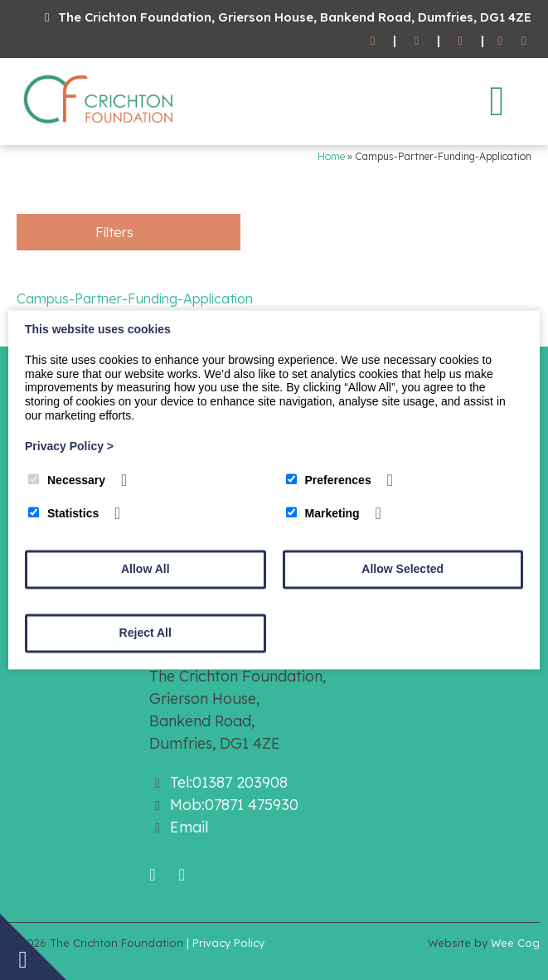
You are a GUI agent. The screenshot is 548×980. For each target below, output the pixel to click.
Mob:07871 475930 (234, 805)
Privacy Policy (69, 446)
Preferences (329, 480)
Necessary (67, 480)
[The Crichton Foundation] (99, 127)
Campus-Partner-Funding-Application (135, 298)
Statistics (63, 514)
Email (189, 827)
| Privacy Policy (226, 943)
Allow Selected (403, 570)
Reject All (145, 633)
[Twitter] (524, 41)
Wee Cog (515, 943)
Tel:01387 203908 (229, 782)
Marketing (323, 514)
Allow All (145, 570)
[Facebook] (500, 41)
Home (331, 156)
